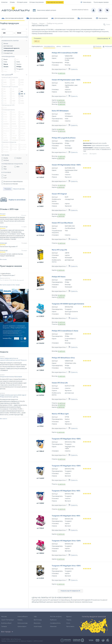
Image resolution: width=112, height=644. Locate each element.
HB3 (13, 101)
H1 (3, 89)
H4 (4, 91)
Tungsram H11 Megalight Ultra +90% (66, 491)
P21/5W (5, 124)
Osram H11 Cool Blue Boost (62, 223)
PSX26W (14, 128)
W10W (22, 138)
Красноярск (22, 627)
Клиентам (4, 2)
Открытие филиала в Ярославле (11, 377)
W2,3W (13, 135)
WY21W (5, 152)
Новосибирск (87, 2)
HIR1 (13, 103)
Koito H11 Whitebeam (60, 111)
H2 (12, 89)
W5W (13, 138)
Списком (98, 47)
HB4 (21, 101)
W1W (4, 135)
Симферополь (55, 623)
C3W (13, 112)
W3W (4, 138)
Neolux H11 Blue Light (60, 414)
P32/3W (14, 126)
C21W (13, 117)
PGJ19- (5, 158)
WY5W (13, 149)
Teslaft (5, 69)
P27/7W (22, 124)
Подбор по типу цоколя (55, 24)
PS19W (22, 126)
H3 (21, 89)
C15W (21, 114)
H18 (4, 98)
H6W (13, 119)
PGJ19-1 (18, 158)
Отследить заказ (22, 2)
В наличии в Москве (10, 184)
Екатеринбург (6, 623)
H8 (21, 91)
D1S (12, 80)
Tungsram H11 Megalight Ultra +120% (66, 541)
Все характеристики (60, 69)
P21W (13, 124)
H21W (4, 121)
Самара (4, 627)
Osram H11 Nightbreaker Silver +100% (66, 165)
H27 (21, 98)
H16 (21, 96)
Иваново (53, 627)
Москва (4, 617)
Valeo (4, 71)
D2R (21, 80)
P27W (5, 126)
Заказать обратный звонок (80, 10)
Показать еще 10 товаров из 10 (70, 591)
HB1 (4, 101)
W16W (5, 140)
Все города (6, 632)
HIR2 (21, 103)
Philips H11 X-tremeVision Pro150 (65, 53)
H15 (12, 96)
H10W (22, 119)
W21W (22, 140)
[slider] (1, 37)
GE (16, 59)
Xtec (17, 71)
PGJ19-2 (5, 160)
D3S (21, 82)
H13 (4, 96)
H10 (12, 94)
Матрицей (108, 47)
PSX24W (5, 128)
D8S (21, 85)
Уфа (35, 617)
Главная (34, 24)
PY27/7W (23, 147)
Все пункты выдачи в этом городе (10, 285)
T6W (13, 133)
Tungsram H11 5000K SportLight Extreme (68, 304)
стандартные (7, 53)
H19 (12, 98)
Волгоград (38, 620)
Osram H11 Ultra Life (60, 383)
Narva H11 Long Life (59, 250)
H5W (4, 119)
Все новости (4, 419)
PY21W (5, 147)
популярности (49, 47)
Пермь (69, 620)
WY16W (22, 149)
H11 (21, 94)
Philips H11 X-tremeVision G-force (65, 331)
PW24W (5, 131)
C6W (4, 114)
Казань (20, 620)
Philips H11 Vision (59, 277)
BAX (4, 112)
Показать (8, 189)
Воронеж (37, 623)
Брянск (69, 617)
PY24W (13, 147)
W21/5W (14, 140)
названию (66, 47)
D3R (13, 82)
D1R (4, 80)
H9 (4, 94)
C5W (4, 108)
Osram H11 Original (59, 194)
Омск (68, 623)
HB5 (4, 103)
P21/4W (22, 121)
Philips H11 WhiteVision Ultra (63, 358)
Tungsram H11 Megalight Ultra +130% (66, 466)
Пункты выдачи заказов (101, 2)
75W (4, 169)
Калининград (22, 623)
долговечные (7, 46)
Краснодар (38, 627)
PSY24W (22, 145)
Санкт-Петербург (8, 620)
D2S (4, 82)
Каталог (42, 24)
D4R (4, 85)
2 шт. (4, 178)
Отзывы (12, 2)
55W (17, 167)
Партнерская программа (55, 2)
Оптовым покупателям (37, 2)
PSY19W (14, 145)
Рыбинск (53, 620)
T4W (21, 131)
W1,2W (22, 133)
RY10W (5, 149)
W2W (21, 135)
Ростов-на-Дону (56, 617)
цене (58, 47)
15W (4, 167)
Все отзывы (3, 259)
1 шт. (4, 175)
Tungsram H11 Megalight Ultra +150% (66, 439)
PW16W (22, 128)
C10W (13, 114)
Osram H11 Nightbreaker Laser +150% (66, 80)
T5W (4, 133)
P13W (13, 121)
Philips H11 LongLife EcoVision (64, 138)
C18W (4, 117)
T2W (13, 131)
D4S (13, 85)
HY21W (5, 145)
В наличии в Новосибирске (12, 181)
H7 (12, 91)
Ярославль (70, 627)
